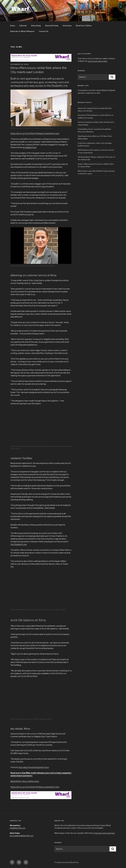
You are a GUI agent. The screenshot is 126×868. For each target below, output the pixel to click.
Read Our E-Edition (84, 26)
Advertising (36, 26)
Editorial (23, 26)
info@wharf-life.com (18, 828)
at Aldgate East (30, 147)
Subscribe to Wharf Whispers (22, 31)
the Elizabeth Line (19, 544)
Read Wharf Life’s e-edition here (25, 781)
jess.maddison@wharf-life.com (22, 836)
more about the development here (33, 767)
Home (13, 26)
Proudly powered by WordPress (67, 862)
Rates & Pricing (52, 26)
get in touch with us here (98, 61)
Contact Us (44, 31)
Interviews (67, 26)
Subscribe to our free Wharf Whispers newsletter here (35, 133)
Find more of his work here (104, 833)
